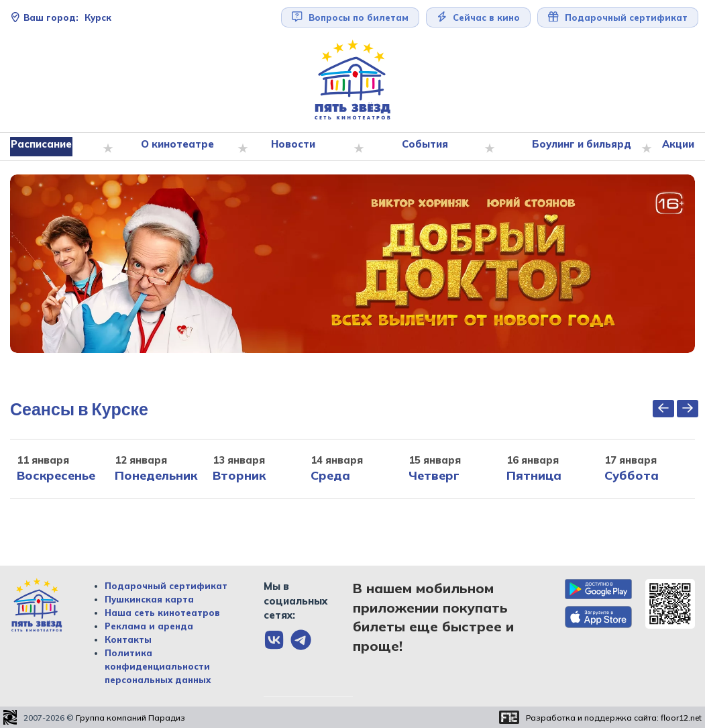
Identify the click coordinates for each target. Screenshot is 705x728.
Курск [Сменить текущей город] (61, 17)
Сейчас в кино (479, 17)
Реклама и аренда (149, 626)
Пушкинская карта (149, 599)
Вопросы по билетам (350, 17)
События (423, 147)
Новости (294, 147)
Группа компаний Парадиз (130, 718)
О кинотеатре (180, 147)
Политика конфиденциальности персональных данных (158, 666)
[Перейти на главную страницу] (353, 80)
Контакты (128, 639)
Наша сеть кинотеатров (162, 613)
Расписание (47, 147)
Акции (672, 147)
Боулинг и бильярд (577, 147)
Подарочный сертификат (618, 17)
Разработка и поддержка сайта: (614, 718)
